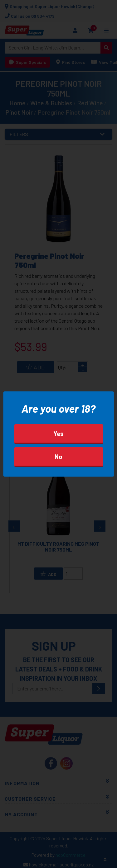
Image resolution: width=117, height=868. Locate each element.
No (58, 457)
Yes (58, 434)
